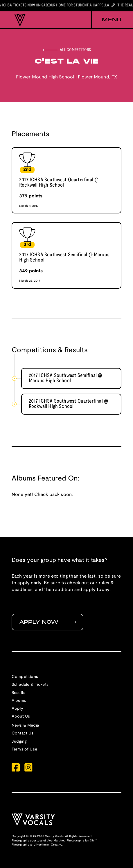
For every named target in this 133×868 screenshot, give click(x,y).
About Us (21, 717)
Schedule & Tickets (30, 685)
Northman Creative (50, 845)
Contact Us (23, 733)
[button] (106, 20)
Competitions (25, 677)
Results (18, 693)
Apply (17, 709)
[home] (19, 20)
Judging (19, 742)
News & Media (25, 726)
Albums (19, 701)
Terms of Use (24, 749)
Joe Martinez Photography (65, 841)
